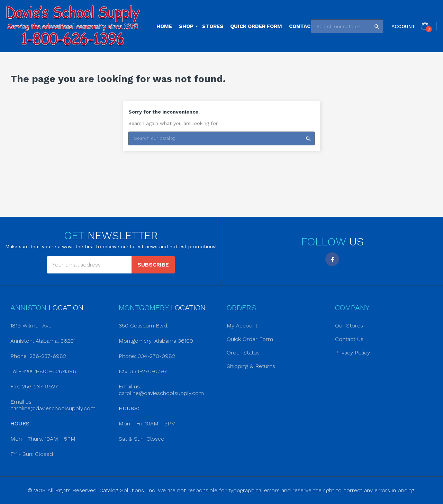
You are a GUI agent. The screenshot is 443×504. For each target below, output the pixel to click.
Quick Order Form (250, 339)
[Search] (347, 26)
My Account (242, 326)
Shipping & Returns (251, 366)
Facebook (332, 259)
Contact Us (349, 339)
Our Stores (349, 326)
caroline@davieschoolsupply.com (53, 408)
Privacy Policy (352, 353)
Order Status (243, 353)
